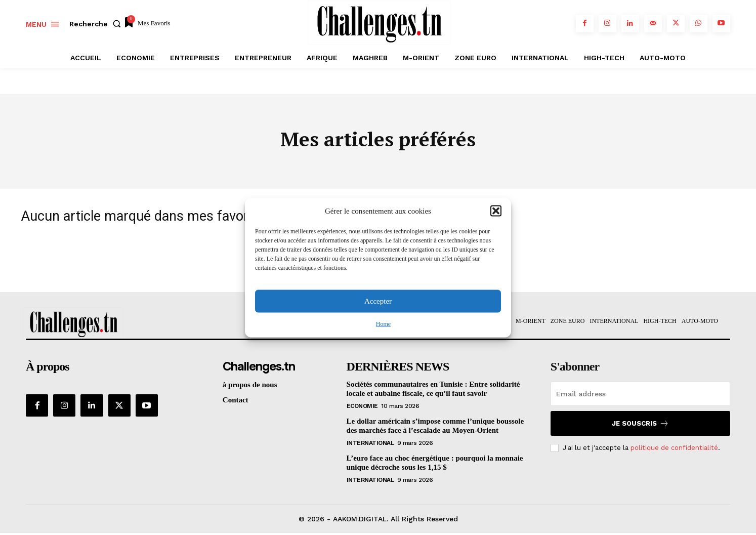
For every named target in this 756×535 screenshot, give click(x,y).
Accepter (378, 301)
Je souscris (640, 425)
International (370, 444)
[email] (640, 395)
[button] (496, 211)
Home (383, 323)
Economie (362, 407)
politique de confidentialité (674, 449)
